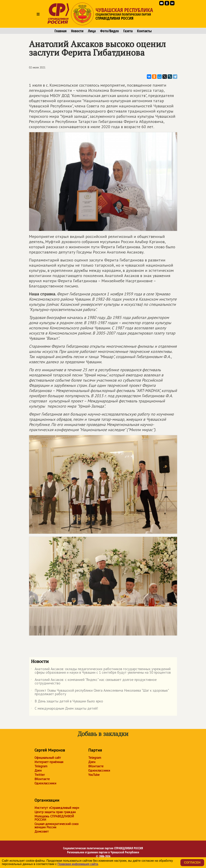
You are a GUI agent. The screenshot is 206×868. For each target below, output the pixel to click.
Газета (128, 31)
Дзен (38, 770)
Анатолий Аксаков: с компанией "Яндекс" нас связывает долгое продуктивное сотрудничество (94, 682)
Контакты (144, 31)
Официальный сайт (48, 758)
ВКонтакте (42, 779)
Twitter (40, 775)
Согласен (192, 863)
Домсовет (42, 831)
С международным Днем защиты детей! (65, 709)
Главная (61, 31)
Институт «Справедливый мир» (57, 808)
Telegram (41, 766)
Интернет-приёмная (49, 762)
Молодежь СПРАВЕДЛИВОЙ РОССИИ (54, 818)
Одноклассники (45, 783)
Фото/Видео (109, 31)
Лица (92, 31)
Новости (77, 31)
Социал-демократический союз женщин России (56, 826)
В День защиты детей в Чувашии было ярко (67, 702)
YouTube (94, 775)
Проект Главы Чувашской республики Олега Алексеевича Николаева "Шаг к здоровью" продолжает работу (100, 692)
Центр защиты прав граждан (55, 812)
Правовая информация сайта (78, 864)
